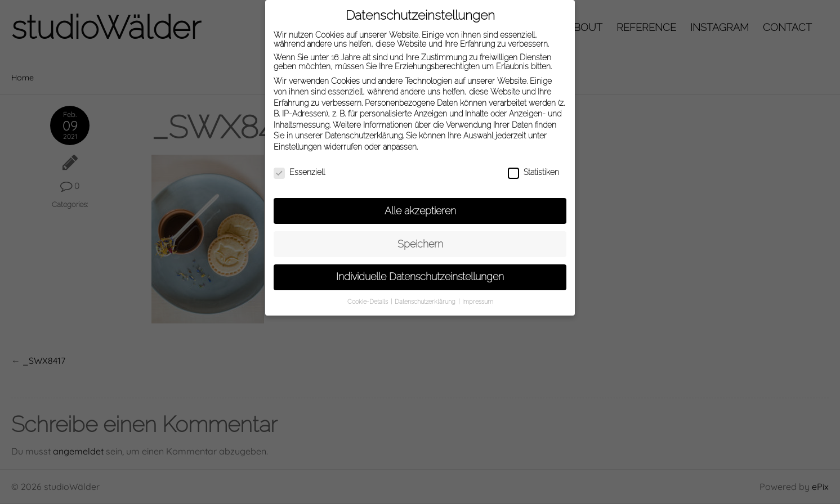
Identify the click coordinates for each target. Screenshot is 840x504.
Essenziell (299, 168)
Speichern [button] (420, 240)
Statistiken (533, 168)
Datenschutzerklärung (364, 132)
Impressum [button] (478, 298)
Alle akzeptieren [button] (420, 206)
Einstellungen (298, 143)
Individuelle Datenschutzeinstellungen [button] (420, 273)
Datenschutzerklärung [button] (426, 298)
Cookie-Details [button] (368, 298)
